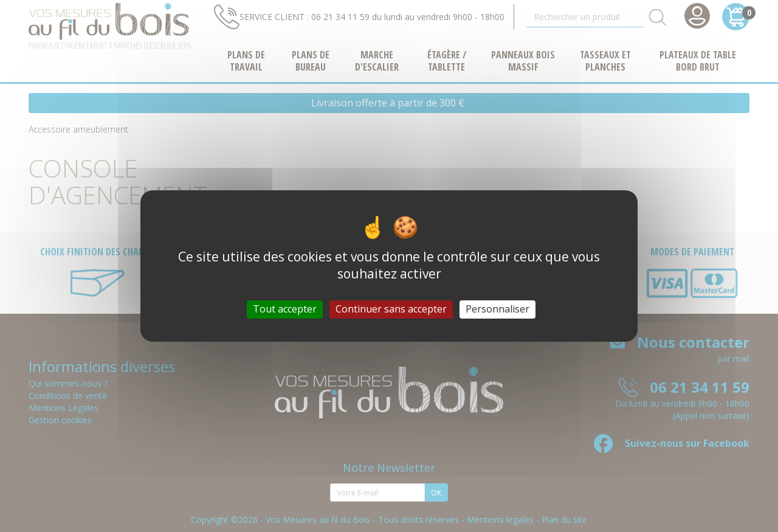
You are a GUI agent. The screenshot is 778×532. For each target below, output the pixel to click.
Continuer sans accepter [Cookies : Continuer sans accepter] (391, 309)
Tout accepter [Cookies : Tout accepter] (285, 309)
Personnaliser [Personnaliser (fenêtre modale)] (497, 309)
